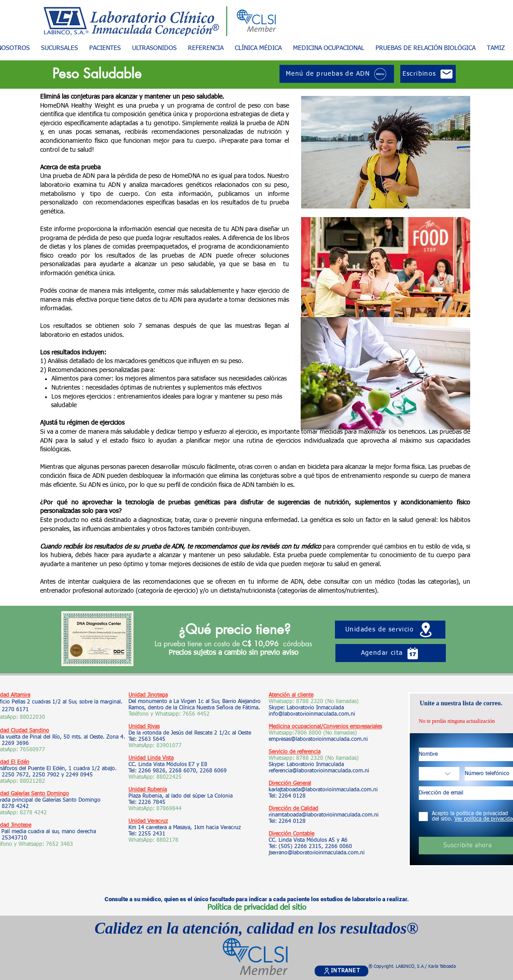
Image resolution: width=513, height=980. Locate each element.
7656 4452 (196, 714)
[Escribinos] (428, 74)
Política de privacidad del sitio (257, 908)
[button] (105, 48)
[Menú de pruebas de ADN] (337, 74)
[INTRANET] (341, 971)
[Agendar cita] (391, 653)
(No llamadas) (339, 733)
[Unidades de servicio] (390, 630)
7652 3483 (60, 844)
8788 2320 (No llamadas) (327, 702)
